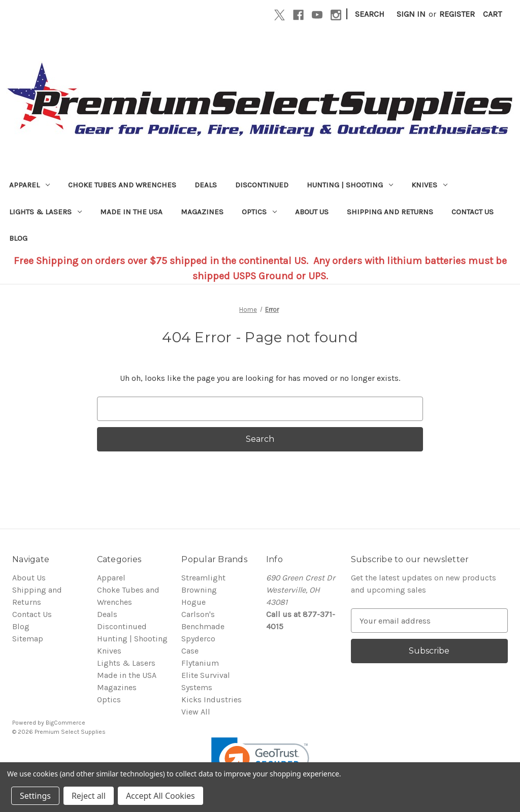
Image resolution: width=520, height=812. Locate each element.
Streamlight (203, 578)
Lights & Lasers (45, 212)
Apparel (29, 185)
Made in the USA (131, 212)
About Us (312, 212)
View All (196, 712)
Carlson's (198, 614)
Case (190, 651)
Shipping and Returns (390, 212)
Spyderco (198, 639)
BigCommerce (66, 723)
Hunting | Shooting (350, 185)
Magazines (202, 212)
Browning (199, 590)
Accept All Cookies (160, 796)
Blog (18, 238)
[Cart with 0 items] (492, 14)
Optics (259, 212)
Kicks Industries (212, 700)
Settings (35, 796)
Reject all (89, 796)
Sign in (411, 14)
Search (370, 14)
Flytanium (200, 663)
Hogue (193, 602)
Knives (429, 185)
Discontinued (262, 185)
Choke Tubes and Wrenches (122, 185)
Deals (206, 185)
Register (457, 14)
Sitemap (28, 639)
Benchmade (203, 626)
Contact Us (473, 212)
